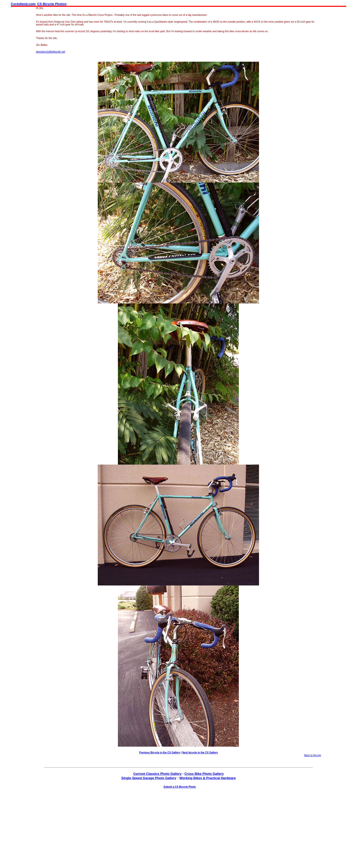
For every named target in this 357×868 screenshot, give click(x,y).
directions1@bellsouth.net (51, 52)
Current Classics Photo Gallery (157, 774)
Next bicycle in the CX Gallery (200, 753)
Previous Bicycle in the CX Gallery (160, 753)
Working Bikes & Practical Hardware (208, 778)
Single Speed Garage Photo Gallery (149, 778)
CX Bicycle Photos (52, 4)
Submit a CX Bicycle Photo (180, 787)
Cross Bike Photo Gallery (204, 774)
